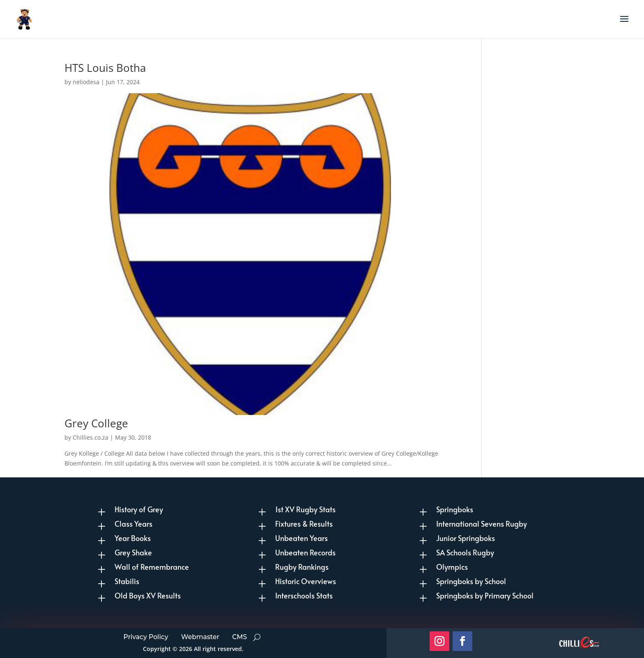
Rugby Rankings (302, 567)
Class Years (133, 524)
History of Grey (139, 509)
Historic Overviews (306, 581)
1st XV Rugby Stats (305, 509)
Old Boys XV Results (148, 595)
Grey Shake (133, 552)
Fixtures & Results (304, 524)
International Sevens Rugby (482, 524)
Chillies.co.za (91, 437)
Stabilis (127, 581)
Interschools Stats (304, 595)
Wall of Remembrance (152, 567)
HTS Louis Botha (105, 68)
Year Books (133, 538)
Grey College (96, 423)
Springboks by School (471, 581)
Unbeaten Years (301, 538)
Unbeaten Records (305, 552)
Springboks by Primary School (485, 595)
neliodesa (86, 82)
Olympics (452, 567)
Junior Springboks (466, 538)
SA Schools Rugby (465, 552)
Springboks (455, 509)
